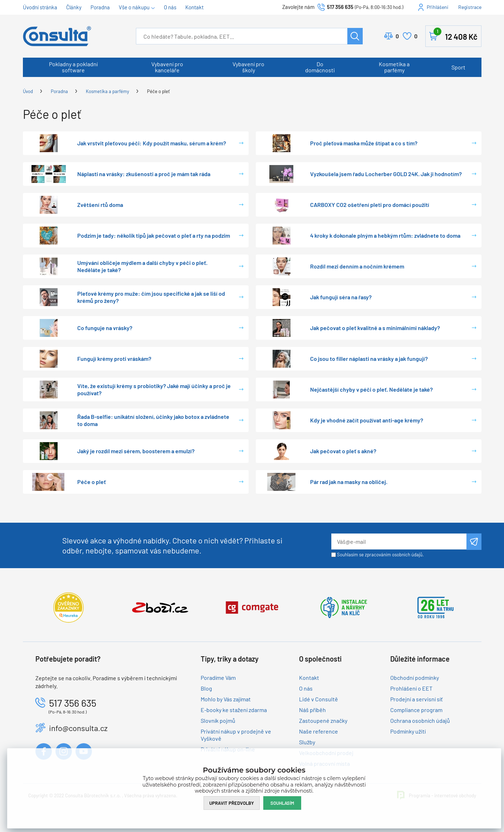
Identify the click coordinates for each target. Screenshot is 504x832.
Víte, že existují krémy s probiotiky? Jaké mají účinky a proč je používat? (154, 389)
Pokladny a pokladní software (73, 67)
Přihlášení (437, 7)
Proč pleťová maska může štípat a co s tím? (364, 143)
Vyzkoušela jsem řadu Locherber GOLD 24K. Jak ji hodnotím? (386, 174)
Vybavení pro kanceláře (167, 67)
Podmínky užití (408, 731)
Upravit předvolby (232, 803)
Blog (206, 688)
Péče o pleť (158, 91)
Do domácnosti (320, 67)
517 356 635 (340, 7)
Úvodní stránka (40, 7)
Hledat (355, 36)
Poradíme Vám (218, 678)
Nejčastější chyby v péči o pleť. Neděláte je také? (371, 389)
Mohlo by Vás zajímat (226, 699)
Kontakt (194, 7)
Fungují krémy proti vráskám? (114, 359)
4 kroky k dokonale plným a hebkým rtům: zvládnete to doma (385, 235)
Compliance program (416, 710)
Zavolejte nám (299, 7)
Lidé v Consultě (319, 699)
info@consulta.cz (78, 728)
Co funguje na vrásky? (105, 328)
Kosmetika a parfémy (394, 67)
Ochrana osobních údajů (420, 720)
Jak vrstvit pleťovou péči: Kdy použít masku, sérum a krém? (152, 143)
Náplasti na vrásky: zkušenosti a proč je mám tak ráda (144, 174)
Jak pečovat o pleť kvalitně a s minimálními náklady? (375, 328)
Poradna (100, 7)
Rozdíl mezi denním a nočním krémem (357, 266)
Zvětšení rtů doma (100, 205)
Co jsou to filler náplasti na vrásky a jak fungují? (369, 359)
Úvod (28, 91)
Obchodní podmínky (415, 678)
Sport (458, 67)
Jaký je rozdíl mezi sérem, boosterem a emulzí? (136, 451)
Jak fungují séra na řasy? (341, 297)
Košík (456, 35)
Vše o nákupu (134, 7)
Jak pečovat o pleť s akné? (343, 451)
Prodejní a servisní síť (417, 699)
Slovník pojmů (218, 720)
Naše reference (319, 731)
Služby (307, 742)
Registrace (470, 7)
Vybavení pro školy (248, 67)
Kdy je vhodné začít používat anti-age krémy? (367, 420)
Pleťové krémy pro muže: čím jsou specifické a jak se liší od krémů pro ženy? (151, 297)
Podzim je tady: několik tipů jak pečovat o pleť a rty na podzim (154, 235)
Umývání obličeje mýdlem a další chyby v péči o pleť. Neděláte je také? (142, 266)
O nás (170, 7)
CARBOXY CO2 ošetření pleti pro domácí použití (370, 205)
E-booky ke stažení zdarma (234, 710)
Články (74, 7)
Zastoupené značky (323, 720)
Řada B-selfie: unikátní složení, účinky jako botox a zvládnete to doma (153, 420)
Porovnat (397, 36)
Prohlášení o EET (411, 688)
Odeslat (474, 542)
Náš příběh (312, 710)
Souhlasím (282, 803)
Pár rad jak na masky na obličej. (349, 482)
